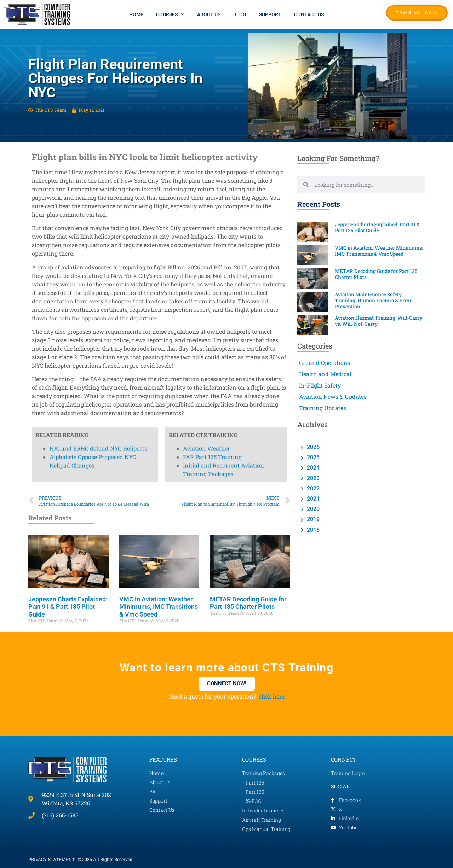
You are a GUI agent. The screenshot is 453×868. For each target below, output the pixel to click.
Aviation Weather (207, 47)
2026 (312, 447)
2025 (312, 457)
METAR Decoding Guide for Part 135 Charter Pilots (248, 603)
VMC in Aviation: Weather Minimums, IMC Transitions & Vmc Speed (159, 607)
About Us (209, 14)
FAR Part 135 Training (212, 55)
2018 (312, 530)
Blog (240, 14)
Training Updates (323, 408)
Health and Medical (325, 374)
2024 (312, 468)
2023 (312, 478)
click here (272, 696)
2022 (312, 488)
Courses (170, 14)
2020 (312, 509)
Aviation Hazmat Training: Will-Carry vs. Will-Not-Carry (379, 321)
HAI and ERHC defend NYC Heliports (98, 47)
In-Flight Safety (320, 385)
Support (270, 14)
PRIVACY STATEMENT (51, 859)
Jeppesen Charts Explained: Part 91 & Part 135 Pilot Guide (68, 607)
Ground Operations (325, 363)
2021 (312, 499)
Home (136, 14)
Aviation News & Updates (333, 397)
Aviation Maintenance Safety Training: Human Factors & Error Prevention (373, 300)
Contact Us (309, 14)
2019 (312, 519)
